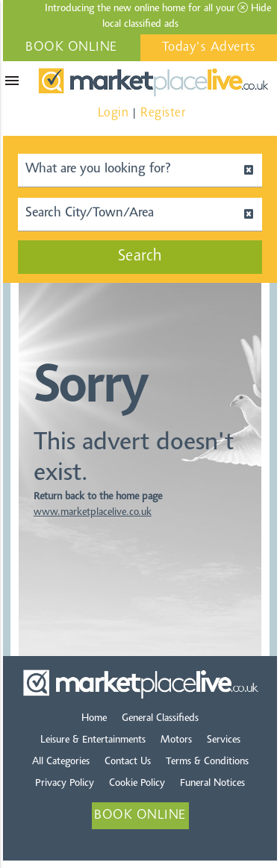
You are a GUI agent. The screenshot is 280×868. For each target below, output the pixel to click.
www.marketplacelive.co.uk (93, 513)
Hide (254, 8)
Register (163, 113)
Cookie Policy (137, 784)
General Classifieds (160, 719)
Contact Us (128, 762)
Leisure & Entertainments (93, 740)
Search (140, 257)
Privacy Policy (65, 784)
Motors (176, 740)
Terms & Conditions (207, 762)
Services (224, 740)
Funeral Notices (212, 784)
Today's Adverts (209, 48)
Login (113, 113)
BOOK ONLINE (71, 48)
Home (94, 719)
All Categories (61, 762)
